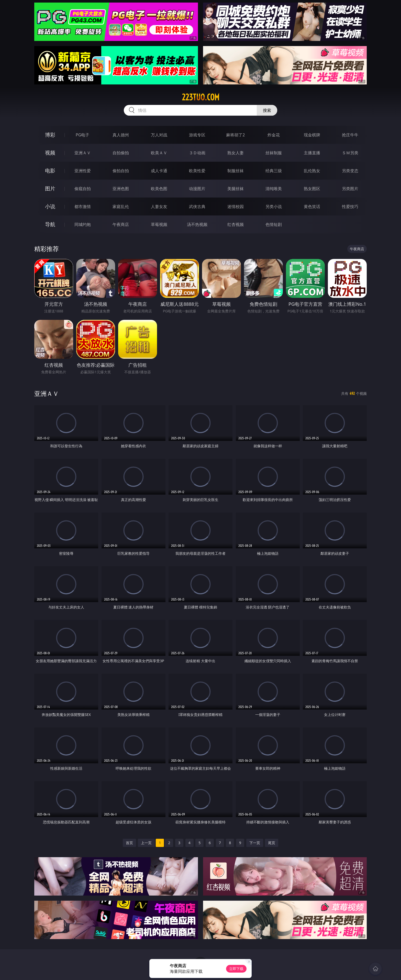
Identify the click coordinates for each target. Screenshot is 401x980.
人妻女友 (159, 206)
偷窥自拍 (83, 189)
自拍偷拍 (121, 153)
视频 (50, 153)
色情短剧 (274, 224)
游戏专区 (197, 135)
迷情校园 (236, 206)
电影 (50, 171)
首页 (129, 843)
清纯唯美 (274, 189)
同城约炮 (83, 224)
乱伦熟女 (312, 171)
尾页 (272, 843)
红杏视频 (236, 224)
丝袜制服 (274, 153)
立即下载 (236, 969)
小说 (50, 206)
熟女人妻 (236, 153)
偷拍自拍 (121, 171)
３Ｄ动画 (197, 153)
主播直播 (312, 153)
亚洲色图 (121, 189)
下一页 (255, 843)
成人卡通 (159, 171)
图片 (50, 188)
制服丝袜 (236, 171)
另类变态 (350, 171)
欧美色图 (159, 189)
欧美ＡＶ (159, 153)
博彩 (50, 135)
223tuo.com (201, 97)
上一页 (146, 843)
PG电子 (82, 135)
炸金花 (274, 135)
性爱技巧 (350, 206)
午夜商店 (121, 224)
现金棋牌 (312, 135)
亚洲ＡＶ (83, 153)
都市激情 (83, 206)
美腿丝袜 (236, 189)
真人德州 (121, 135)
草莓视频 (159, 224)
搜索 (267, 110)
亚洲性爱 (83, 171)
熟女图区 (312, 189)
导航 (50, 224)
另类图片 (350, 189)
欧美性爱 (197, 171)
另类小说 (274, 206)
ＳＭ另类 (350, 153)
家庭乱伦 (121, 206)
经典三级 (274, 171)
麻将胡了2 (235, 135)
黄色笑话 (312, 206)
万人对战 (159, 135)
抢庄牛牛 (350, 135)
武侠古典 (197, 206)
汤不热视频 (197, 224)
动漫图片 (197, 189)
